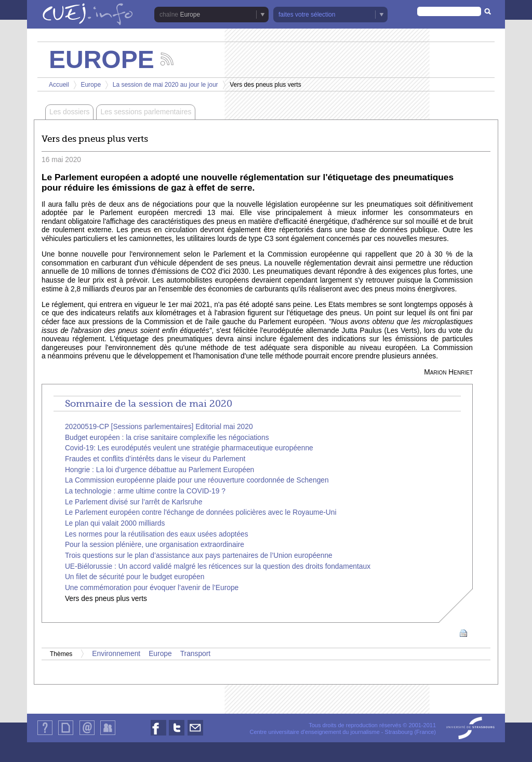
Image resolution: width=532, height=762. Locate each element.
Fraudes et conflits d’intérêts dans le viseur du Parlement (155, 459)
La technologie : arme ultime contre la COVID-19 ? (145, 491)
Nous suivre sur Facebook (158, 735)
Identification (108, 735)
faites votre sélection (307, 15)
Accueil (59, 85)
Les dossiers (69, 112)
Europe (190, 15)
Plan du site (65, 735)
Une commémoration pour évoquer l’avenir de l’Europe (152, 588)
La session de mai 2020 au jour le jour (165, 85)
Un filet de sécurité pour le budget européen (135, 577)
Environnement (116, 654)
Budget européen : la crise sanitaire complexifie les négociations (167, 438)
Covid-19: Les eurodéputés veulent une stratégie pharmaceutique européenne (189, 448)
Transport (196, 654)
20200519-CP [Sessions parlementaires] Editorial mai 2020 (159, 427)
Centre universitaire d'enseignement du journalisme (314, 732)
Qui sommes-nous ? (45, 735)
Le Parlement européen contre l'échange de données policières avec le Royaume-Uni (201, 512)
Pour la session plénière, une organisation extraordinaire (155, 545)
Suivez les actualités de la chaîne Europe (167, 59)
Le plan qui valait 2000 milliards (115, 523)
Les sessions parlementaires (146, 112)
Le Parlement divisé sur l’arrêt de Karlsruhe (134, 502)
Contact (87, 735)
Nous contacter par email (195, 735)
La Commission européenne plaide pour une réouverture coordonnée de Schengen (197, 480)
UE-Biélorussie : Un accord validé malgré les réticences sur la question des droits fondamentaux (218, 566)
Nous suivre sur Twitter (177, 735)
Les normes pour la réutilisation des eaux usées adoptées (157, 534)
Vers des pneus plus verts (106, 599)
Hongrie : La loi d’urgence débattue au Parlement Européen (159, 470)
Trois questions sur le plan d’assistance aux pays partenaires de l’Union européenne (199, 556)
